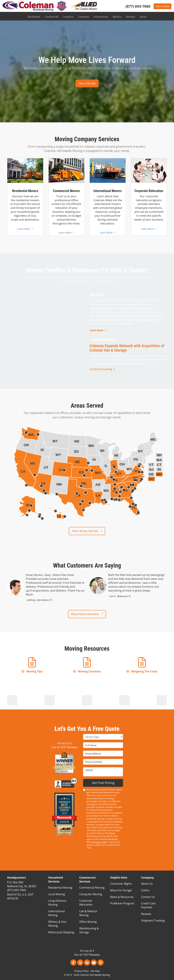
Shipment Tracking (153, 921)
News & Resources (122, 897)
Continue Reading (102, 369)
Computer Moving (91, 894)
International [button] (101, 16)
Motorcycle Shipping (61, 932)
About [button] (143, 16)
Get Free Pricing (103, 783)
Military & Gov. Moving (58, 924)
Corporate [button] (83, 16)
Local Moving (57, 894)
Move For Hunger (121, 890)
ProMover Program (122, 903)
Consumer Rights (121, 884)
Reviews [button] (130, 16)
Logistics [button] (68, 16)
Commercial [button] (52, 16)
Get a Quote (163, 6)
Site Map (95, 971)
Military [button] (116, 16)
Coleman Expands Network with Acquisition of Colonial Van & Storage (127, 348)
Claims (145, 890)
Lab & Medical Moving (88, 913)
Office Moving (88, 922)
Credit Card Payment (148, 905)
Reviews (146, 914)
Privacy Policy (100, 842)
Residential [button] (34, 16)
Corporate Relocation (86, 903)
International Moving (57, 913)
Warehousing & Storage (89, 930)
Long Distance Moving (57, 903)
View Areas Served (87, 531)
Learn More (98, 330)
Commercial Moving (92, 888)
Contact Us (148, 897)
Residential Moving (60, 888)
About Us (147, 884)
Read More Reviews (87, 614)
